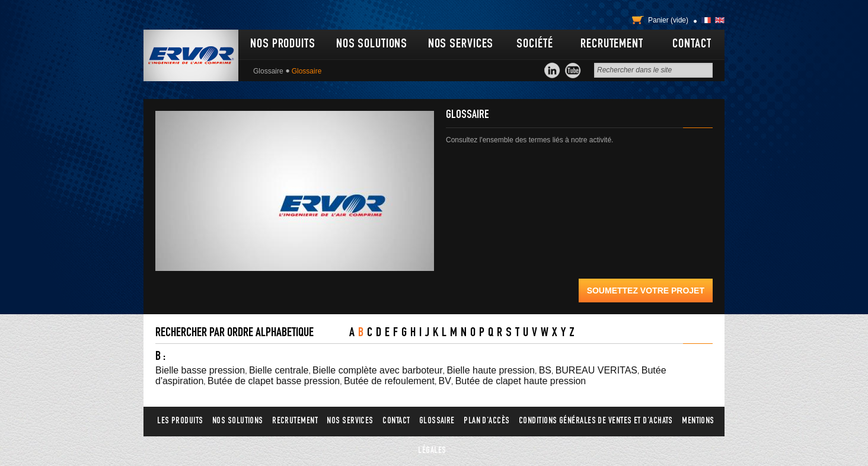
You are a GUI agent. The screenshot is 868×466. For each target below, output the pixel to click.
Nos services (461, 44)
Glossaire (268, 71)
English (720, 20)
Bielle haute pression (491, 370)
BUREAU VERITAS (596, 370)
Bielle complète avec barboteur (378, 370)
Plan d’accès (486, 421)
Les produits (180, 421)
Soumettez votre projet (646, 291)
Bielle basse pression (200, 370)
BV (445, 381)
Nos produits (283, 44)
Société (534, 44)
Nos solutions (372, 44)
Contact (692, 44)
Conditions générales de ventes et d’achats (596, 421)
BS (545, 370)
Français (706, 20)
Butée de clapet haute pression (521, 381)
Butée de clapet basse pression (274, 381)
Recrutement (612, 44)
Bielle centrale (279, 370)
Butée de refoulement (389, 381)
